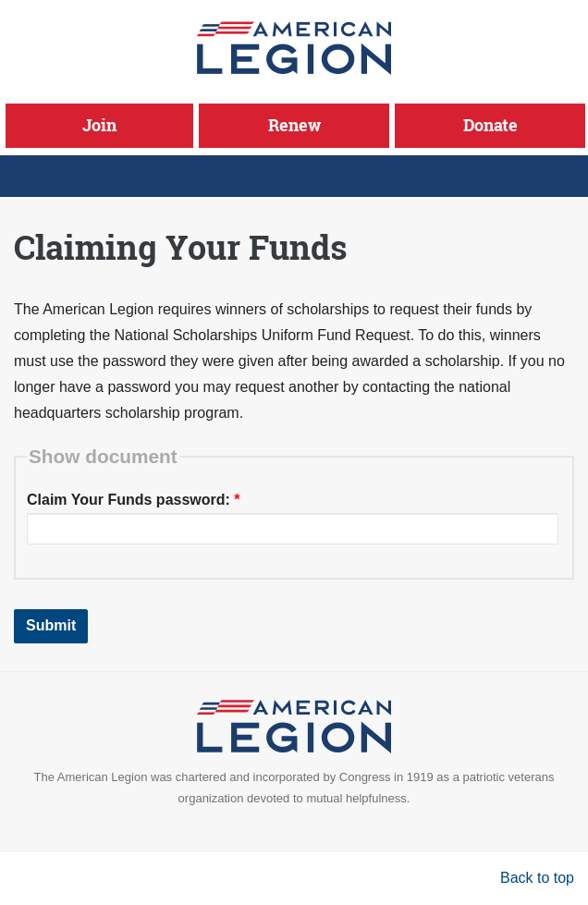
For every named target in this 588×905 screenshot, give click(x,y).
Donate (490, 125)
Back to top (537, 878)
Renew (294, 125)
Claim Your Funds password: (134, 500)
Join (99, 125)
